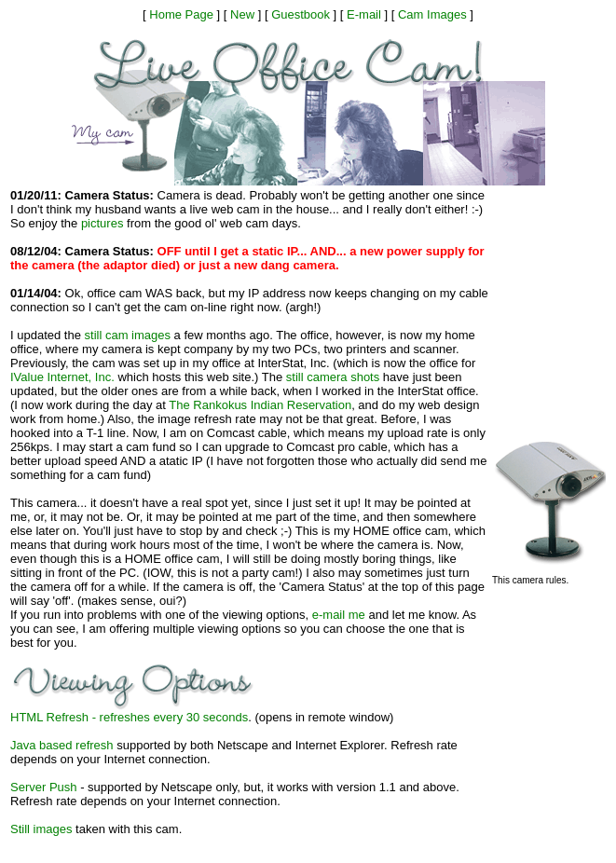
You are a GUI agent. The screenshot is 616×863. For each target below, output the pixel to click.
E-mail (364, 14)
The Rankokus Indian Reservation (260, 405)
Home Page (181, 14)
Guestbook (301, 14)
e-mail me (339, 615)
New (242, 14)
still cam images (128, 335)
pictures (103, 223)
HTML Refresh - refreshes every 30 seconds (129, 717)
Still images (41, 829)
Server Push (44, 787)
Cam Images (432, 14)
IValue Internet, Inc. (62, 377)
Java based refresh (62, 745)
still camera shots (333, 377)
